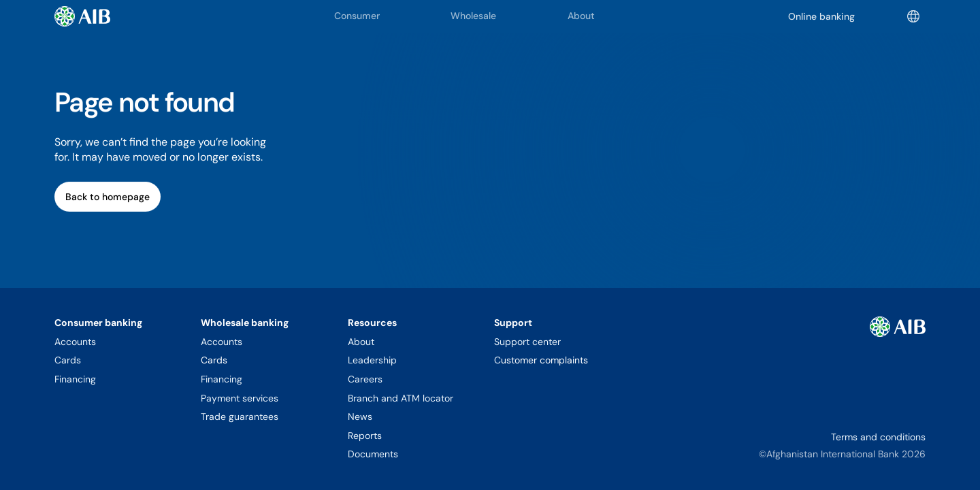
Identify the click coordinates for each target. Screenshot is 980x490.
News (360, 416)
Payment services (240, 398)
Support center (527, 342)
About (361, 342)
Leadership (372, 360)
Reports (365, 436)
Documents (373, 454)
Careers (365, 379)
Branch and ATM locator (401, 398)
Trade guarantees (240, 416)
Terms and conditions (878, 437)
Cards (68, 360)
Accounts (75, 342)
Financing (75, 379)
